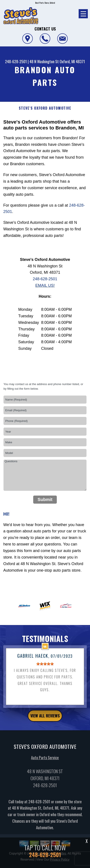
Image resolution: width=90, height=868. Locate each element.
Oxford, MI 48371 (72, 61)
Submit (45, 499)
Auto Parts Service (45, 763)
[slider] (45, 669)
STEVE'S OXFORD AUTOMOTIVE (45, 108)
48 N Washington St (44, 61)
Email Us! (45, 285)
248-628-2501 (16, 61)
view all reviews (45, 721)
